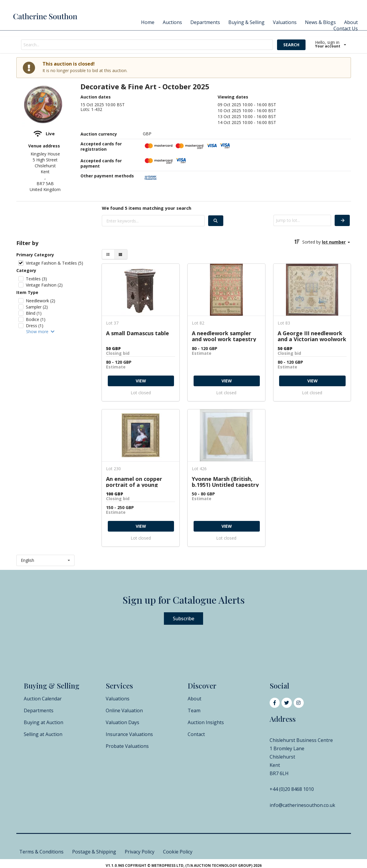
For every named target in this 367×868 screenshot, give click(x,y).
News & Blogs (320, 22)
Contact (196, 734)
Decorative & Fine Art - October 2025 (145, 87)
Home (148, 22)
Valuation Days (122, 722)
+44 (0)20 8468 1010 (292, 789)
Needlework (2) (41, 301)
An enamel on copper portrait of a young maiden (134, 482)
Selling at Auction (43, 734)
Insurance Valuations (129, 734)
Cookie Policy (178, 852)
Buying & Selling (246, 22)
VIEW (141, 381)
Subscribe (183, 619)
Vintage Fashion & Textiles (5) (54, 263)
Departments (205, 22)
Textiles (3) (36, 279)
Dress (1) (35, 326)
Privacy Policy (140, 852)
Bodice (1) (36, 319)
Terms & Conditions (41, 852)
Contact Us (346, 28)
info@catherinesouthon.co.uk (302, 805)
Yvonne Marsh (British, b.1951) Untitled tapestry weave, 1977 (225, 482)
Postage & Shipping (94, 852)
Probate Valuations (127, 746)
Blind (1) (34, 313)
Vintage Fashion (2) (44, 285)
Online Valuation (124, 710)
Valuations (285, 22)
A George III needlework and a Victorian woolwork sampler (312, 336)
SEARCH (291, 45)
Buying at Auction (43, 722)
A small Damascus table (137, 333)
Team (194, 710)
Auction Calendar (43, 699)
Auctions (172, 22)
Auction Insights (206, 722)
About (351, 22)
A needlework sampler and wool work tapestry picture (224, 336)
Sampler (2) (37, 307)
